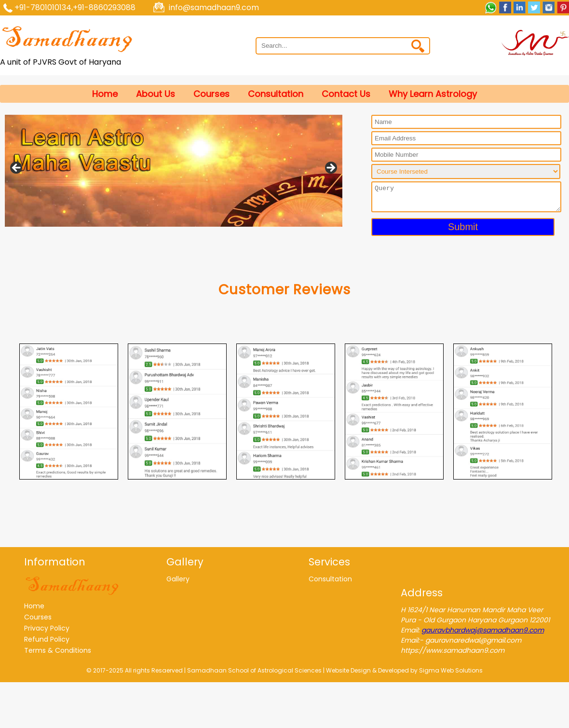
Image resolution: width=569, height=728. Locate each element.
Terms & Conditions (58, 650)
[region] (174, 171)
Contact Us (346, 94)
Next (330, 168)
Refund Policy (47, 639)
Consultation (276, 94)
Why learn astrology (433, 94)
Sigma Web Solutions (451, 670)
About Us (156, 94)
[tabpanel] (69, 412)
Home (105, 94)
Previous (17, 168)
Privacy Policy (47, 628)
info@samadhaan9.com (214, 7)
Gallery (178, 579)
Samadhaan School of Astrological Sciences (254, 670)
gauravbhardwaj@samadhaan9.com (483, 630)
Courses (211, 94)
